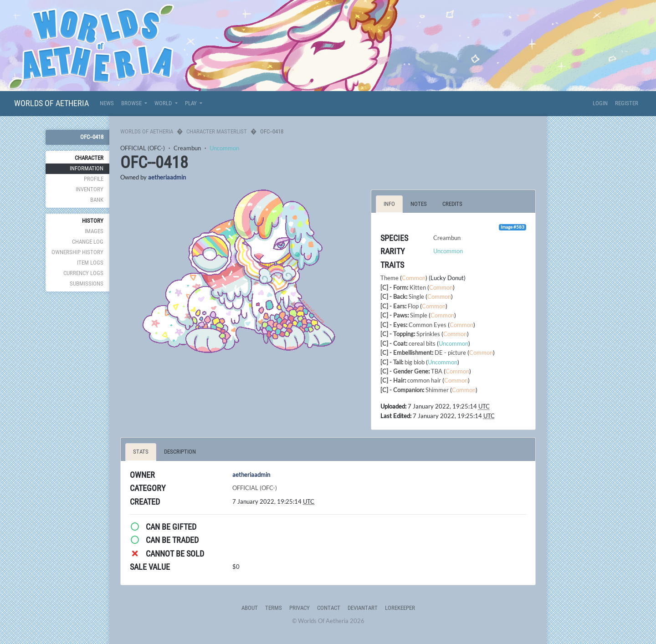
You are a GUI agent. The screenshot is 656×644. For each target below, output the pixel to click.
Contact (329, 608)
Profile (94, 179)
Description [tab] (180, 452)
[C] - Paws (394, 315)
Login (600, 103)
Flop (413, 306)
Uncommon (224, 148)
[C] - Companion (402, 390)
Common (414, 278)
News (107, 103)
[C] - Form (394, 287)
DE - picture (450, 353)
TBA (437, 371)
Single (416, 296)
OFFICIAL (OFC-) (143, 148)
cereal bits (422, 343)
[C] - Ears (393, 306)
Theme (389, 278)
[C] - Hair (392, 380)
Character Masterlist (217, 131)
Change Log (88, 242)
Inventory (90, 189)
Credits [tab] (452, 204)
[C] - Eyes (393, 325)
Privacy (300, 608)
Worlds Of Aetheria (51, 103)
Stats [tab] (141, 452)
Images (94, 231)
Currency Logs (83, 273)
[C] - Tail (391, 362)
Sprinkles (428, 334)
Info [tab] (389, 204)
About (250, 608)
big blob (415, 362)
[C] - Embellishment (406, 353)
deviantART (363, 608)
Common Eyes (428, 325)
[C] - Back (393, 296)
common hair (424, 380)
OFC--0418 (92, 137)
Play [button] (192, 103)
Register (627, 103)
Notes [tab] (419, 204)
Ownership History (77, 252)
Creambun (187, 148)
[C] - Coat (393, 343)
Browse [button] (132, 103)
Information (87, 168)
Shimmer (437, 390)
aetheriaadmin (167, 177)
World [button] (164, 103)
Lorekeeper (400, 608)
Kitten (418, 287)
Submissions (87, 284)
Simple (419, 315)
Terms (274, 608)
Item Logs (90, 263)
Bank (97, 200)
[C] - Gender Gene (404, 371)
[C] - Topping (397, 334)
